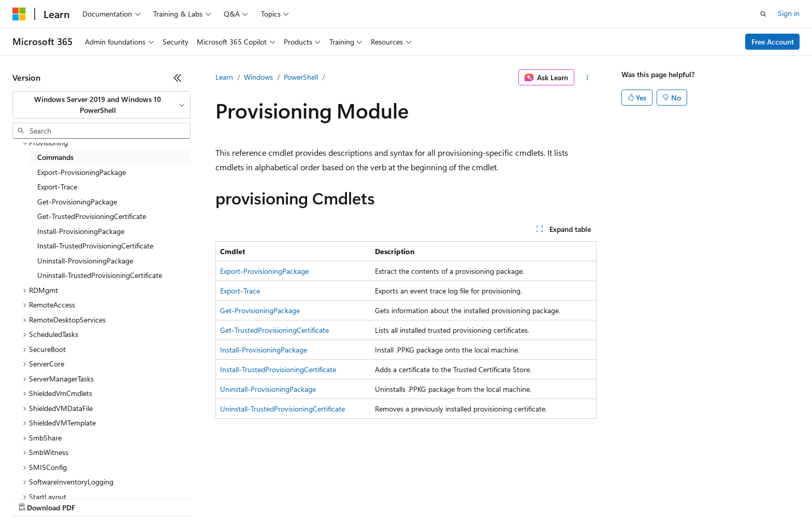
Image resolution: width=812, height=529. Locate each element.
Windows (258, 77)
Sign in (789, 13)
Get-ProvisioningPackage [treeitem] (77, 202)
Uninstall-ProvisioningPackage (268, 389)
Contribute (185, 498)
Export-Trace (240, 291)
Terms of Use (378, 498)
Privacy (226, 498)
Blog (141, 498)
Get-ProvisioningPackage (260, 310)
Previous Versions (94, 498)
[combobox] (102, 105)
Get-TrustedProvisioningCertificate (274, 330)
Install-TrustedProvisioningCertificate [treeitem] (95, 246)
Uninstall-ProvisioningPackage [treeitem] (85, 261)
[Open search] (763, 14)
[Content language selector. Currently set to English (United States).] (60, 473)
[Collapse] (178, 78)
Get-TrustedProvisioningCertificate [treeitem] (92, 216)
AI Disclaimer (33, 498)
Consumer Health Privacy (298, 498)
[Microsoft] (19, 14)
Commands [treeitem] (55, 157)
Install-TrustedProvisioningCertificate (278, 369)
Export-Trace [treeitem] (57, 187)
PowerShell (301, 77)
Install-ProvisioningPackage (264, 350)
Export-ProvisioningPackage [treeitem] (82, 172)
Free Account (773, 42)
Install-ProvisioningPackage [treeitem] (81, 231)
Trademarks (429, 498)
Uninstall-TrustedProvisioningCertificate (282, 409)
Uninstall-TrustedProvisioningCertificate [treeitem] (100, 275)
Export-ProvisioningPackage (264, 271)
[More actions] (588, 78)
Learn (224, 77)
